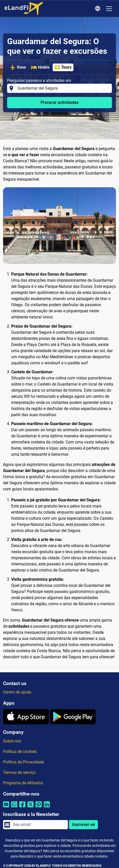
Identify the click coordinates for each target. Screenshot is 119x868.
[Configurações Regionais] (98, 9)
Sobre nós (12, 741)
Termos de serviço (19, 772)
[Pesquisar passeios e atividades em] (63, 88)
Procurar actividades (60, 102)
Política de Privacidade (24, 762)
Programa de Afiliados (23, 783)
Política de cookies (20, 752)
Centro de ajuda (17, 692)
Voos (18, 67)
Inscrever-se (83, 824)
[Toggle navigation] (109, 9)
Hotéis (40, 67)
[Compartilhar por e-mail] (6, 808)
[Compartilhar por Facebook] (22, 808)
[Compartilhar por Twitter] (31, 808)
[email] (39, 825)
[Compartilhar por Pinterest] (39, 808)
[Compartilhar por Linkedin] (47, 808)
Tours (63, 67)
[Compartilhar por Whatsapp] (14, 808)
